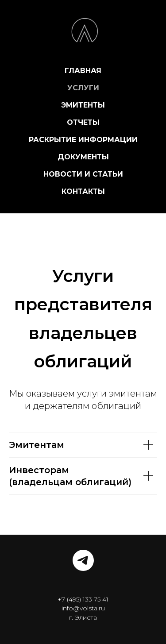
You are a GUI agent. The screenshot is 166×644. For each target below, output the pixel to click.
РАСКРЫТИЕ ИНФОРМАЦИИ (83, 140)
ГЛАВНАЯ (83, 71)
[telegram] (83, 560)
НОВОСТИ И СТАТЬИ (83, 174)
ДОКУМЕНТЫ (83, 157)
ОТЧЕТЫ (83, 122)
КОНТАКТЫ (83, 191)
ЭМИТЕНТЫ (83, 105)
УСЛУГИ (83, 88)
